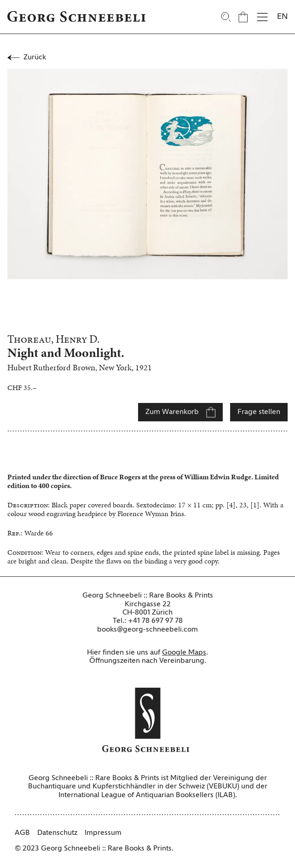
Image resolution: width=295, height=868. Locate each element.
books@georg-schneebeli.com (147, 630)
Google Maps (184, 653)
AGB (22, 833)
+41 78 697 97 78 (155, 621)
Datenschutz (57, 833)
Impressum (103, 833)
